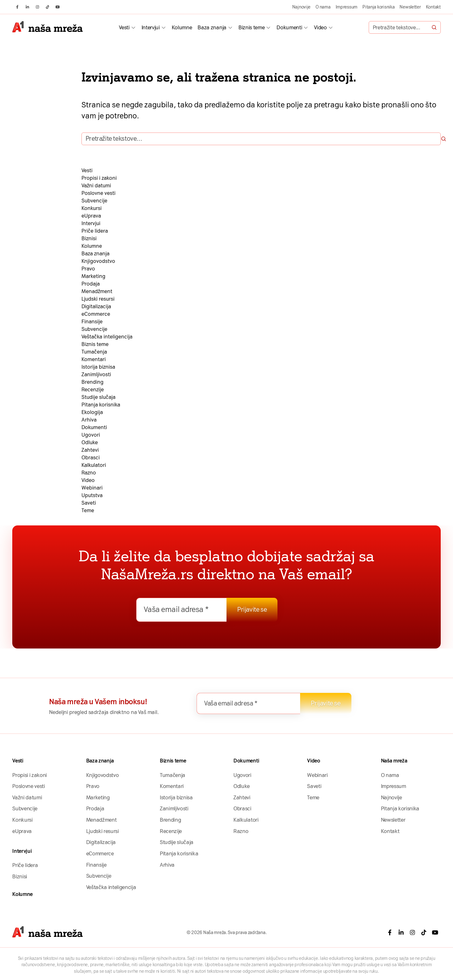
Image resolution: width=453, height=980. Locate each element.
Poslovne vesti (98, 193)
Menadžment (97, 291)
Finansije (92, 322)
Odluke (90, 442)
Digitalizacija (96, 306)
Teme (88, 510)
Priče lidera (95, 231)
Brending (92, 382)
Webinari (92, 488)
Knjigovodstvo (98, 261)
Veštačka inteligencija (107, 337)
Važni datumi (96, 186)
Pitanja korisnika (378, 7)
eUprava (91, 216)
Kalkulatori (94, 465)
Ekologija (92, 412)
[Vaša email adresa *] (182, 610)
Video (320, 27)
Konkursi (92, 208)
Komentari (94, 359)
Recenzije (93, 390)
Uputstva (92, 495)
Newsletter (410, 7)
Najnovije (302, 7)
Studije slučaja (98, 397)
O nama (323, 7)
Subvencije (94, 201)
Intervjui (151, 27)
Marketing (93, 276)
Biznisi (89, 238)
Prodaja (91, 284)
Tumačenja (94, 352)
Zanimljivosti (96, 374)
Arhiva (89, 420)
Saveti (89, 503)
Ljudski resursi (98, 299)
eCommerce (96, 314)
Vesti (124, 27)
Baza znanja (212, 27)
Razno (89, 473)
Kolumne (182, 27)
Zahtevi (90, 450)
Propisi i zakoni (99, 178)
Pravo (88, 269)
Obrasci (91, 458)
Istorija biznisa (98, 367)
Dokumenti (289, 27)
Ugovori (91, 435)
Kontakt (433, 7)
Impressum (347, 7)
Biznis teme (252, 27)
